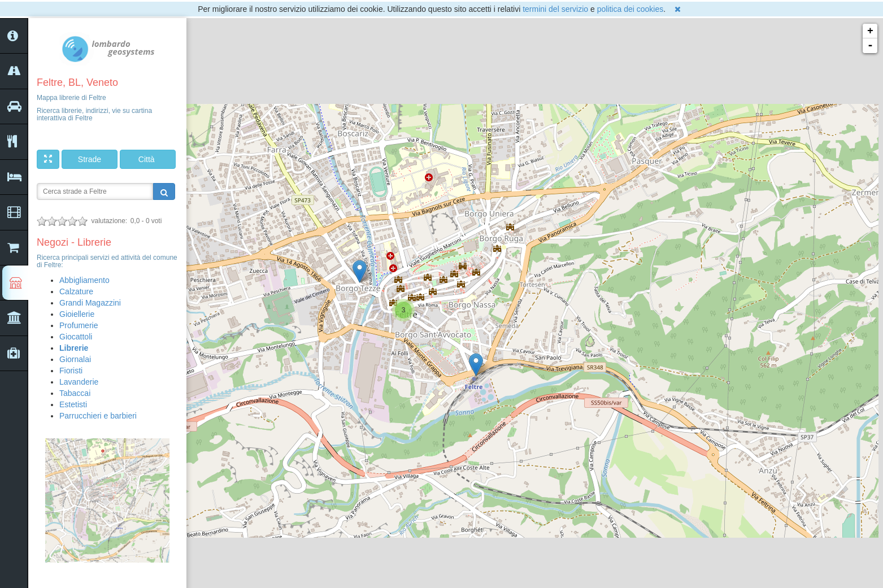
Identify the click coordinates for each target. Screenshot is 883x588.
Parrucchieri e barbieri (98, 416)
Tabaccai (75, 393)
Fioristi (71, 371)
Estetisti (73, 404)
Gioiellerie (77, 314)
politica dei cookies (630, 9)
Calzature (76, 291)
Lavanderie (79, 382)
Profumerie (79, 325)
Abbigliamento (84, 280)
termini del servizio (555, 9)
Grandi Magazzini (90, 303)
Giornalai (75, 359)
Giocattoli (76, 337)
